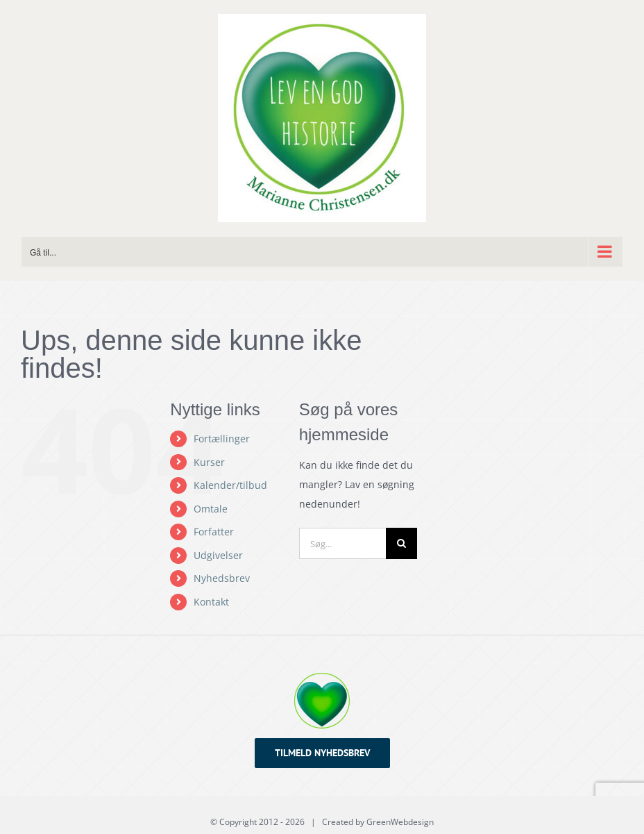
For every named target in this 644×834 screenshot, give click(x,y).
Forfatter (214, 532)
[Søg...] (342, 543)
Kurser (209, 462)
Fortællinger (222, 439)
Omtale (211, 509)
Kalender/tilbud (230, 485)
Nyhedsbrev (222, 578)
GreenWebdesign (400, 822)
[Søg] (401, 543)
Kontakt (211, 602)
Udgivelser (218, 555)
